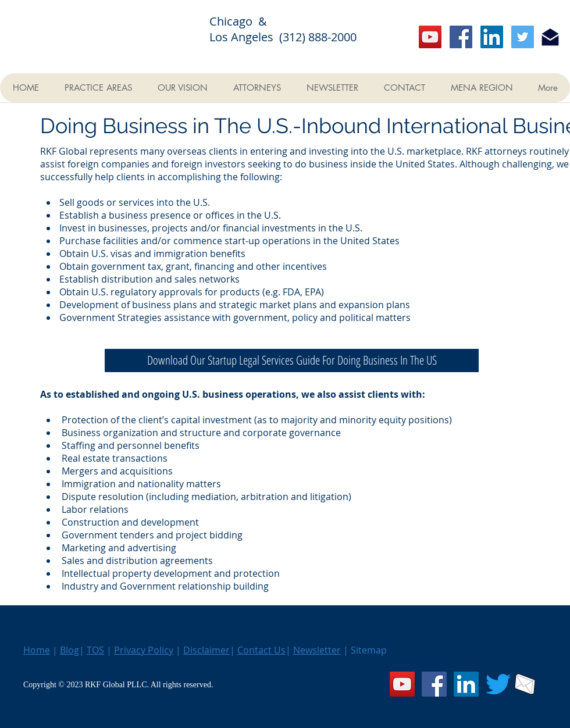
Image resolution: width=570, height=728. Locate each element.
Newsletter (317, 650)
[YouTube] (430, 37)
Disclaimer (206, 650)
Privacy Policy (144, 650)
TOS (95, 650)
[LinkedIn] (492, 37)
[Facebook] (461, 37)
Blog (70, 650)
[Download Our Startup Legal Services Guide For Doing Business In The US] (292, 361)
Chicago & (245, 21)
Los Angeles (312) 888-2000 (283, 37)
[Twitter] (523, 37)
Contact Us (261, 650)
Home (37, 650)
